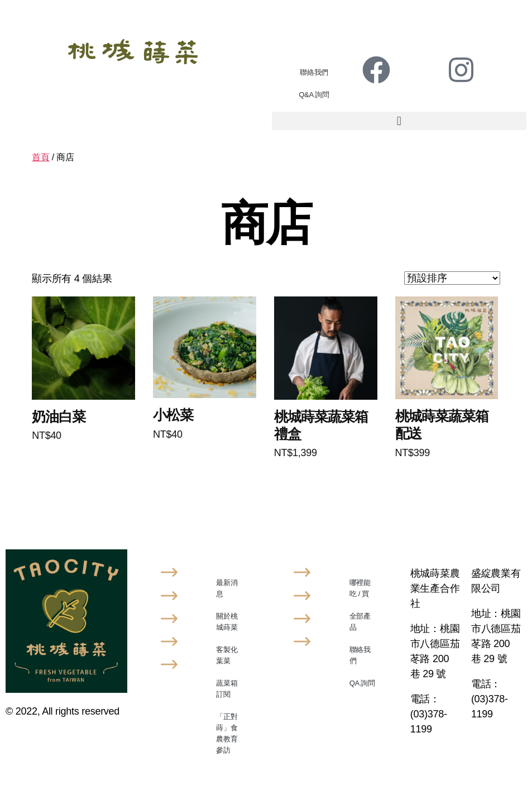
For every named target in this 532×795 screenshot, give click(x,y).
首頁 (40, 157)
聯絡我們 (314, 72)
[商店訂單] (452, 278)
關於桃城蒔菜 (227, 622)
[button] (399, 121)
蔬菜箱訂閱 (227, 689)
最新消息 (227, 588)
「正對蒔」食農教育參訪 (227, 733)
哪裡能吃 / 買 (360, 588)
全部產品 (360, 622)
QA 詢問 (362, 683)
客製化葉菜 (227, 655)
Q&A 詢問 (314, 95)
